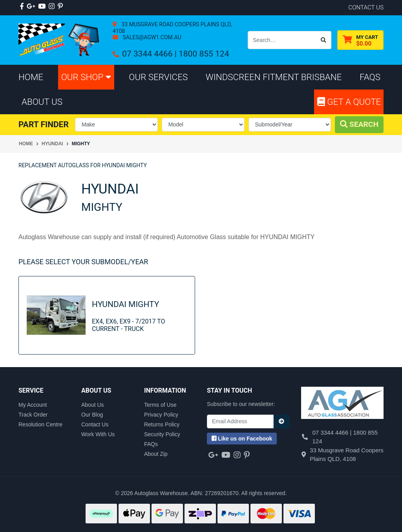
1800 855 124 (204, 54)
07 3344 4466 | (150, 54)
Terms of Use (160, 405)
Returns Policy (162, 424)
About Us (93, 405)
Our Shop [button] (86, 77)
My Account (33, 405)
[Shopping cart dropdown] (360, 40)
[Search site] (324, 40)
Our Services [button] (158, 77)
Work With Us (98, 434)
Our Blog (92, 415)
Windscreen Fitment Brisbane (274, 77)
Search (359, 124)
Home (31, 77)
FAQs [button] (370, 77)
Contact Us (95, 424)
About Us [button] (42, 102)
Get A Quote (349, 102)
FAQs (151, 444)
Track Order (33, 415)
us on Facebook (242, 439)
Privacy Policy (161, 415)
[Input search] (282, 40)
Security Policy (162, 434)
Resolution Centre (40, 424)
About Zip (156, 454)
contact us (366, 7)
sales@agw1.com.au (151, 37)
